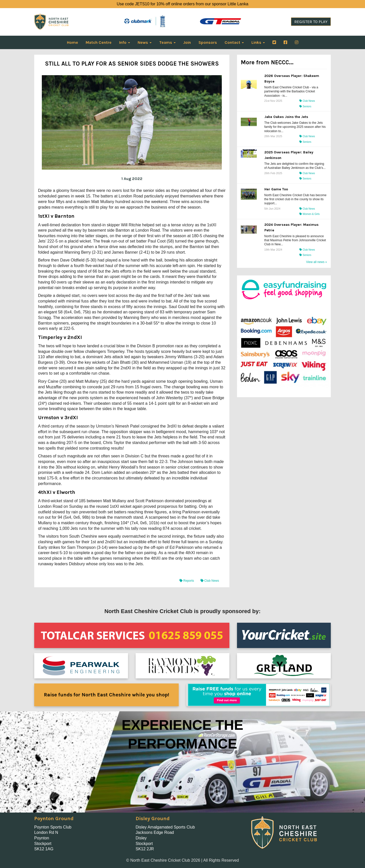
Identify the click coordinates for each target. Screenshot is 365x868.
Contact (234, 42)
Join (187, 42)
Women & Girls (309, 214)
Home (72, 42)
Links (258, 42)
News (145, 42)
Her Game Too (276, 189)
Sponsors (208, 42)
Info (125, 42)
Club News (210, 581)
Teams (167, 42)
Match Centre (99, 42)
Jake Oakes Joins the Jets (286, 117)
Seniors (305, 106)
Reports (187, 581)
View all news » (317, 262)
